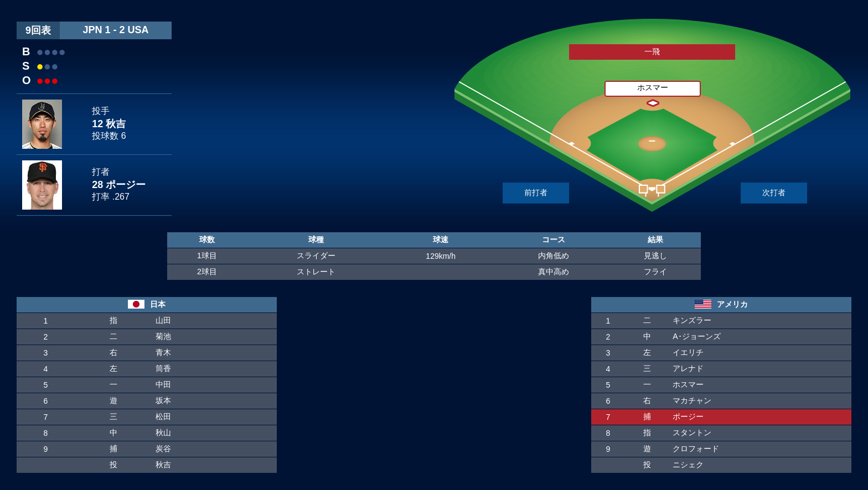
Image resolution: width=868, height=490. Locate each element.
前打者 (536, 192)
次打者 (774, 192)
